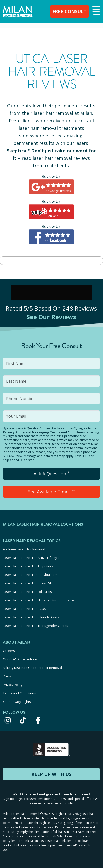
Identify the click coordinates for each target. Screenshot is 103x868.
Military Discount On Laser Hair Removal (32, 668)
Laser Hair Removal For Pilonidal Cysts (31, 617)
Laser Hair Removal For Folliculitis (27, 592)
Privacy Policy (14, 432)
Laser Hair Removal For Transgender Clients (36, 626)
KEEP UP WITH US (51, 774)
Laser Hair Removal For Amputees (28, 566)
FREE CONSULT (70, 11)
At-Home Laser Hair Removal (24, 549)
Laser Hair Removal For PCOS (25, 609)
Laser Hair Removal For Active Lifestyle (31, 558)
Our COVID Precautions (20, 659)
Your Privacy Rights (17, 702)
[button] (96, 11)
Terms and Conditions (19, 693)
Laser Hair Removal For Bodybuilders (30, 575)
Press (7, 676)
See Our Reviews (52, 317)
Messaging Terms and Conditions (58, 432)
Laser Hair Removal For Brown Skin (29, 583)
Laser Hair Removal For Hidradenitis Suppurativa (39, 600)
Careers (9, 651)
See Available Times (52, 492)
